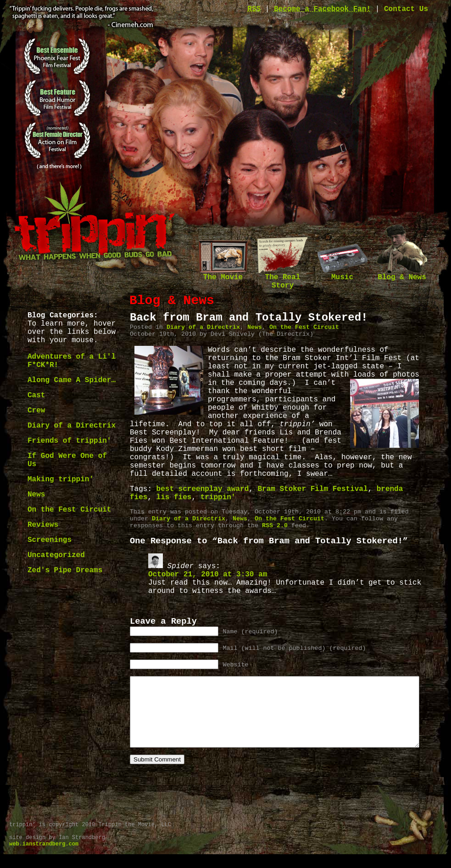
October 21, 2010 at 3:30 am (208, 575)
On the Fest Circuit (69, 510)
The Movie (223, 274)
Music (342, 274)
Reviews (43, 525)
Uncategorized (56, 555)
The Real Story (283, 279)
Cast (36, 395)
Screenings (50, 540)
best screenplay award (203, 489)
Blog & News (402, 274)
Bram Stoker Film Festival (312, 489)
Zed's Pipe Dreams (65, 570)
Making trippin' (61, 479)
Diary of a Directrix (72, 426)
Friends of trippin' (69, 441)
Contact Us (406, 9)
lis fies (174, 497)
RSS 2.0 (275, 526)
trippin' (218, 497)
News (36, 495)
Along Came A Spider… (72, 380)
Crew (36, 411)
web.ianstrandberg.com (44, 858)
